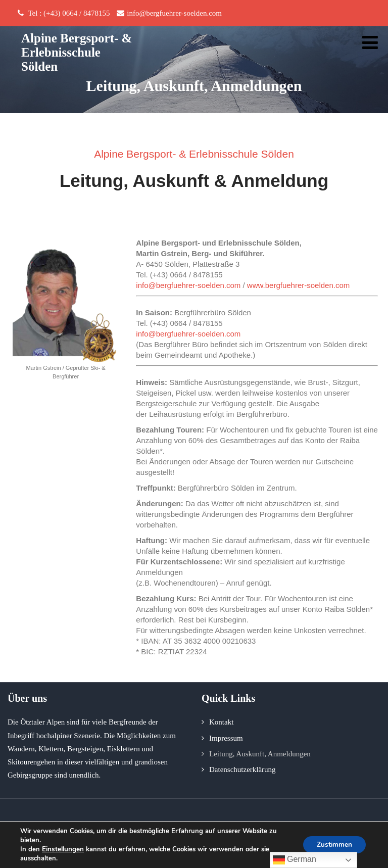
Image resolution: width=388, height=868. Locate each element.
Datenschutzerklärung (243, 769)
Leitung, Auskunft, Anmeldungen (260, 754)
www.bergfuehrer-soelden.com (298, 285)
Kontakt (221, 722)
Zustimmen (333, 845)
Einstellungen (63, 849)
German (295, 860)
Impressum (226, 738)
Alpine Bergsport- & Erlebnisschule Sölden (77, 52)
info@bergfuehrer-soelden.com (188, 285)
